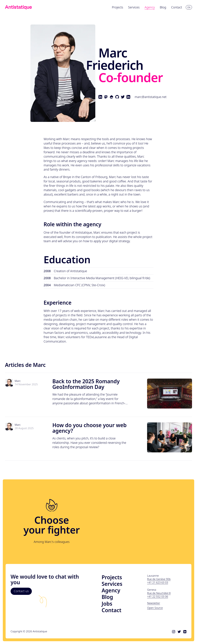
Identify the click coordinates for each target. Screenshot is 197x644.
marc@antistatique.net (151, 97)
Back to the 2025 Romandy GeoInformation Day (86, 384)
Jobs (107, 604)
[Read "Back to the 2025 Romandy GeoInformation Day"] (170, 394)
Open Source (155, 608)
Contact (112, 610)
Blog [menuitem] (163, 7)
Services (112, 584)
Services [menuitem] (134, 7)
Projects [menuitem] (117, 7)
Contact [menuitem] (177, 7)
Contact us (21, 591)
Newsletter (154, 603)
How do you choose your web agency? (90, 428)
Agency (111, 590)
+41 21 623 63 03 (158, 582)
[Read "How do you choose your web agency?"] (170, 437)
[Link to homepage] (18, 7)
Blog (107, 597)
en (189, 7)
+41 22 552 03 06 (158, 596)
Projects (112, 577)
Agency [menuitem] (150, 7)
